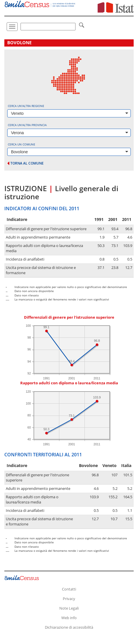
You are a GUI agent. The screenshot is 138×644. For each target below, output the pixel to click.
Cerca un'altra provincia (27, 125)
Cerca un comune (22, 144)
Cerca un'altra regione (26, 106)
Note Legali (69, 608)
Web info (69, 618)
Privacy (69, 599)
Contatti (69, 589)
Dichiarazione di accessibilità (69, 627)
